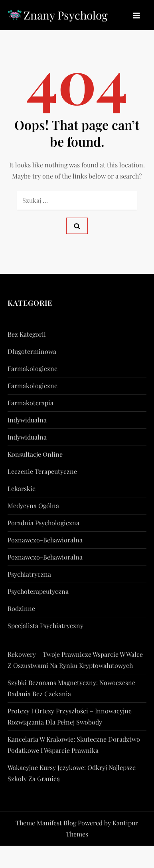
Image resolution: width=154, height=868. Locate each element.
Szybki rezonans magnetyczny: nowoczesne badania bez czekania (71, 688)
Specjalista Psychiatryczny (45, 625)
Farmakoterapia (31, 403)
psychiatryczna (29, 574)
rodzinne (21, 608)
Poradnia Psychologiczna (43, 523)
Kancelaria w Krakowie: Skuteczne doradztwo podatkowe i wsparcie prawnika (74, 745)
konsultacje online (35, 454)
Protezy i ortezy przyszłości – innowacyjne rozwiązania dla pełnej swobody (70, 716)
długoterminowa (32, 351)
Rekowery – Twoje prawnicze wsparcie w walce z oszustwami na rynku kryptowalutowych (75, 660)
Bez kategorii (27, 334)
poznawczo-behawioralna (45, 540)
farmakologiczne (33, 368)
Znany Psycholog (66, 15)
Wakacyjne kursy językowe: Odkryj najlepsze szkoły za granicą (72, 773)
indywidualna (27, 420)
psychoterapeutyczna (38, 591)
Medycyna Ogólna (33, 506)
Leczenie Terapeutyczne (42, 471)
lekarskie (22, 488)
